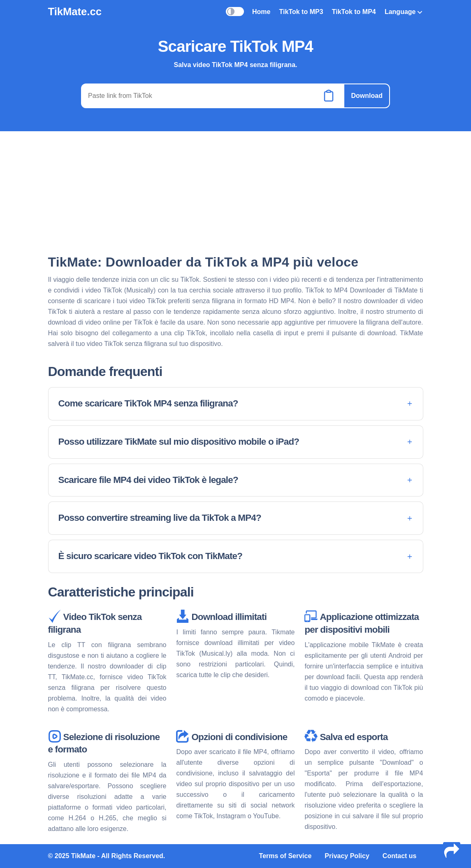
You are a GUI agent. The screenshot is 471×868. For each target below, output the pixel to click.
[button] (236, 404)
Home (261, 12)
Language (404, 12)
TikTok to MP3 (301, 12)
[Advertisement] (236, 192)
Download (367, 96)
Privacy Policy (347, 856)
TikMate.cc (75, 12)
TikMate (83, 856)
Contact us (400, 856)
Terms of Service (285, 856)
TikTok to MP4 (354, 12)
